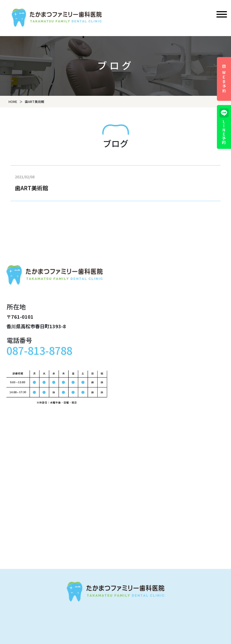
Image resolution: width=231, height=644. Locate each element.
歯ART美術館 (31, 188)
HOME (13, 101)
